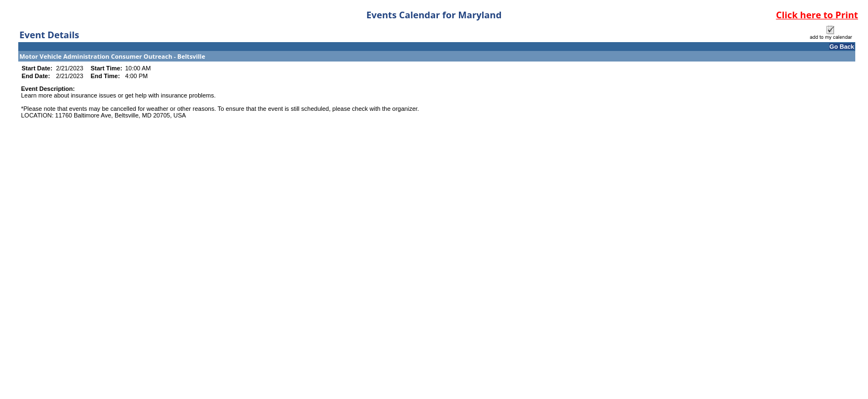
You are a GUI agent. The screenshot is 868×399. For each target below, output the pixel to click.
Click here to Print (817, 15)
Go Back (842, 47)
